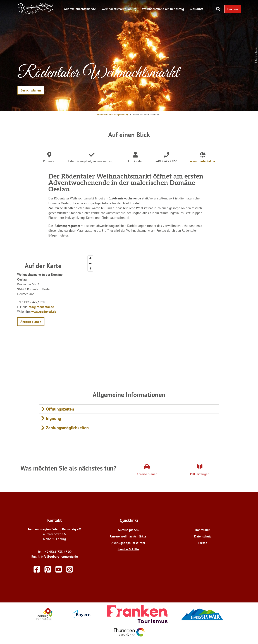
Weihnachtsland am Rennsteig (163, 9)
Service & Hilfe (128, 549)
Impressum (203, 530)
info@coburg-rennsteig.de (59, 557)
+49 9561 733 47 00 (57, 552)
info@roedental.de (41, 307)
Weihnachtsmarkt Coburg (119, 9)
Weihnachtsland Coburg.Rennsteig (113, 114)
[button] (233, 9)
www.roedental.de (203, 161)
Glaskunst (197, 9)
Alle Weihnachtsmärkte (80, 9)
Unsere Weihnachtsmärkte (128, 536)
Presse (203, 543)
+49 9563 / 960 (166, 161)
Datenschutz (203, 536)
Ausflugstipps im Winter (128, 543)
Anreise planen (128, 530)
